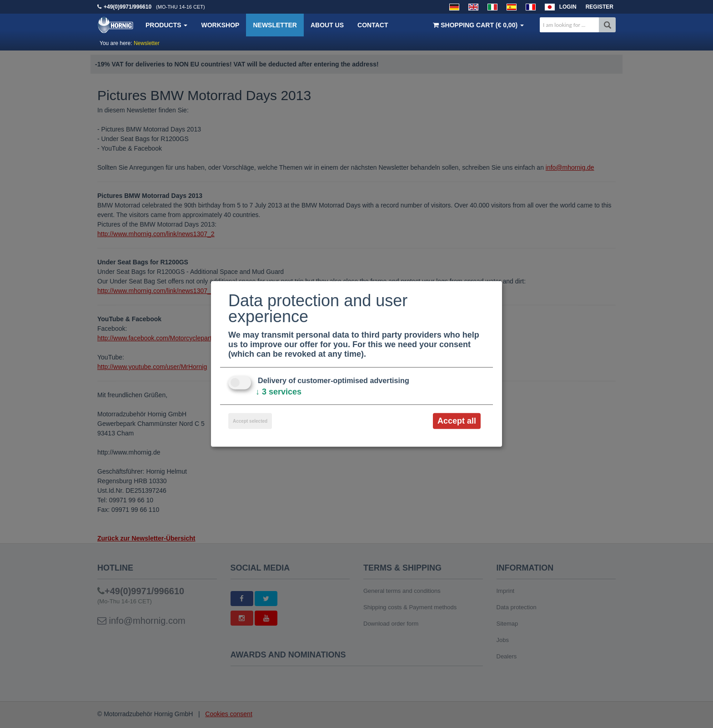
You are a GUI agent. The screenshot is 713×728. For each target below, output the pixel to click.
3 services (279, 392)
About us (327, 25)
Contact (373, 25)
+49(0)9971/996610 (128, 7)
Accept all (457, 421)
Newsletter (275, 25)
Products (166, 25)
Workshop (220, 25)
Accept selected (250, 421)
